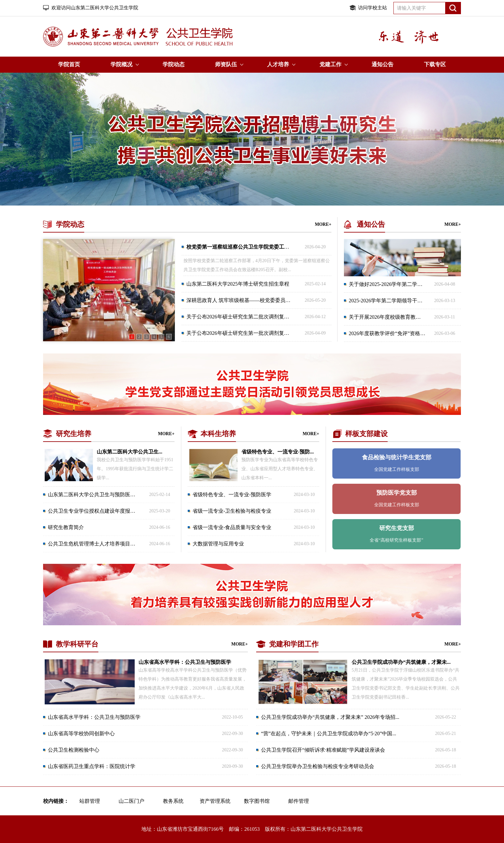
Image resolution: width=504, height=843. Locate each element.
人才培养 (278, 64)
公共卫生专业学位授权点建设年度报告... (94, 511)
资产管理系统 (215, 801)
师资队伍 (226, 64)
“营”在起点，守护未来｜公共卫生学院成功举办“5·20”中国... (328, 733)
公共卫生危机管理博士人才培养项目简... (94, 544)
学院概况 (122, 64)
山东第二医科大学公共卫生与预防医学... (94, 495)
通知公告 (382, 64)
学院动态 (174, 64)
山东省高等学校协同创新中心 (81, 733)
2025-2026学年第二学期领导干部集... (390, 301)
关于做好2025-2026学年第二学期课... (390, 284)
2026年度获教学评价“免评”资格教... (389, 333)
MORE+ (323, 224)
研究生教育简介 (66, 527)
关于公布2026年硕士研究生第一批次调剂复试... (240, 333)
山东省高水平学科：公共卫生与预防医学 (94, 717)
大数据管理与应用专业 (218, 544)
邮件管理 (299, 801)
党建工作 (330, 64)
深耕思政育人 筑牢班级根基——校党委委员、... (240, 300)
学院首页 (69, 64)
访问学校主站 (373, 8)
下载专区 (435, 64)
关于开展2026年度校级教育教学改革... (392, 317)
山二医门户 (131, 801)
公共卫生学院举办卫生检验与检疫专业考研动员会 (318, 766)
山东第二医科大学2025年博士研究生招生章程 (238, 284)
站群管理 (90, 801)
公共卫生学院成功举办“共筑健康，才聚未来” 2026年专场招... (330, 717)
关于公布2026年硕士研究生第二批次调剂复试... (240, 317)
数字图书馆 (257, 801)
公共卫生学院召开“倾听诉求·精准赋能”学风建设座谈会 (323, 750)
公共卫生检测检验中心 (74, 750)
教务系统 (173, 801)
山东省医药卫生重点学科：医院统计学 (92, 766)
